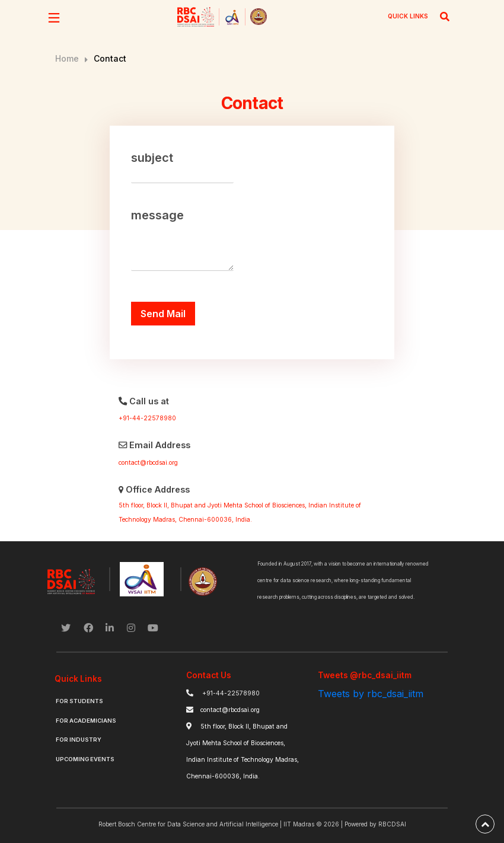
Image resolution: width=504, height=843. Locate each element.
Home (67, 58)
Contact (110, 58)
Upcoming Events (85, 759)
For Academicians (86, 721)
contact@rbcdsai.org (148, 463)
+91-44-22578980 (147, 418)
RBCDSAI (392, 824)
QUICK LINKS (408, 16)
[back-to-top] (485, 824)
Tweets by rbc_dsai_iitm (371, 694)
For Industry (79, 740)
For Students (79, 701)
